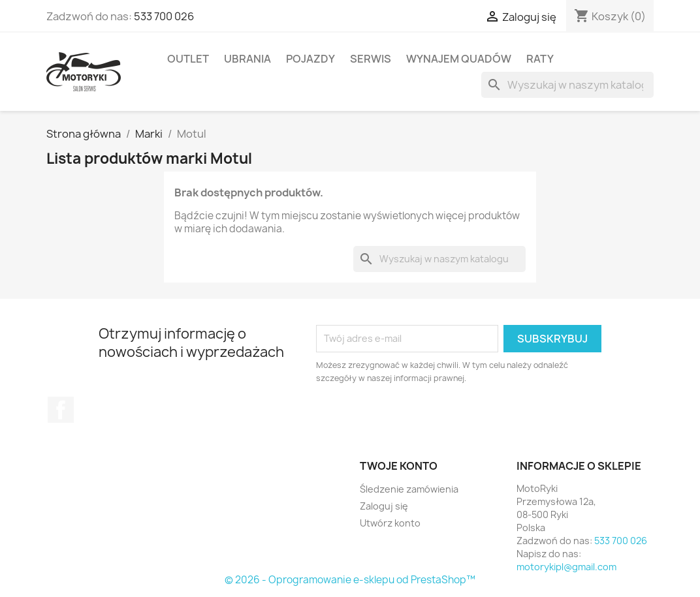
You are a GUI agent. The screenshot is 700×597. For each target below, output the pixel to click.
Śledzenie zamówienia (409, 489)
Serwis (371, 59)
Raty (540, 59)
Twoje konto (399, 466)
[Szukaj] (567, 85)
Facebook (61, 410)
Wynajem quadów (459, 59)
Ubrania (247, 59)
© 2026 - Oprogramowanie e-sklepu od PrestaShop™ (350, 580)
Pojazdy (310, 59)
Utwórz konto (390, 523)
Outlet (188, 59)
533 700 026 (164, 16)
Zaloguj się (384, 506)
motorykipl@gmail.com (566, 567)
